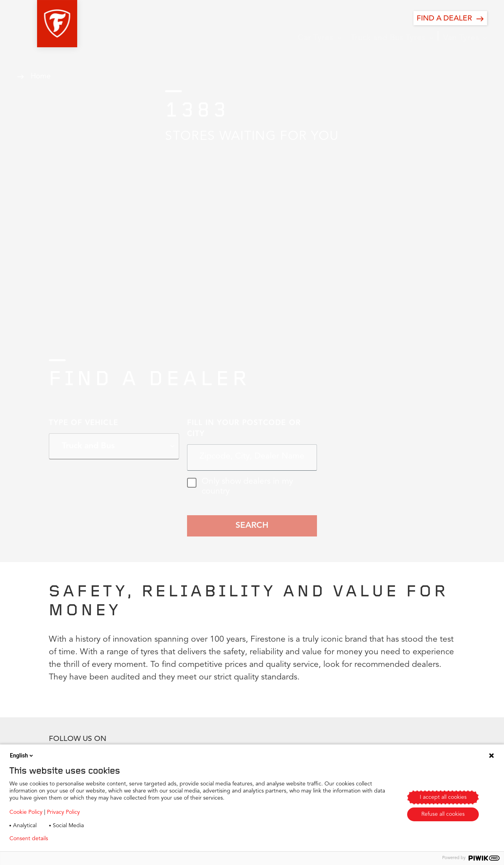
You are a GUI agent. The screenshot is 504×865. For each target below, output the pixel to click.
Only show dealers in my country (240, 487)
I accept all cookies (443, 797)
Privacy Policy (63, 812)
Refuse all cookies (443, 814)
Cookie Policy (26, 812)
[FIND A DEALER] (450, 18)
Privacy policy (77, 839)
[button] (37, 24)
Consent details (29, 839)
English (22, 755)
